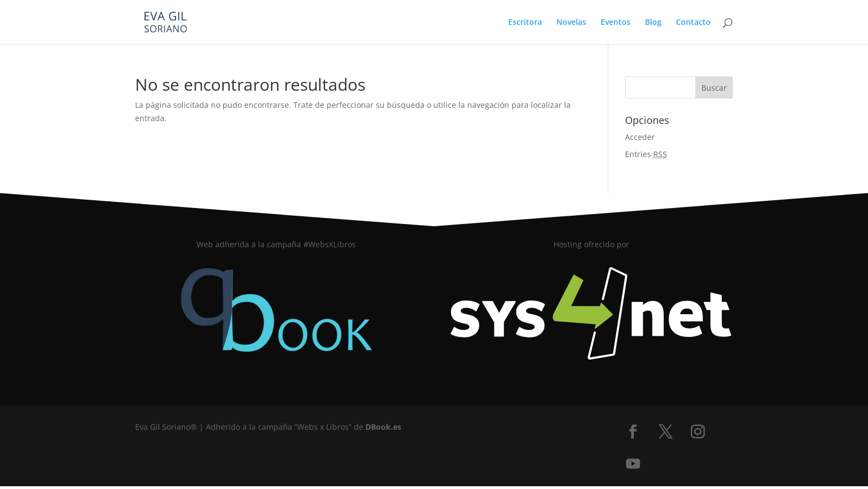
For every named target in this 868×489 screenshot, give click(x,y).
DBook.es (383, 427)
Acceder (640, 137)
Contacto (693, 23)
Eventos (616, 23)
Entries (646, 154)
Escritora (525, 23)
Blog (653, 23)
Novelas (571, 23)
